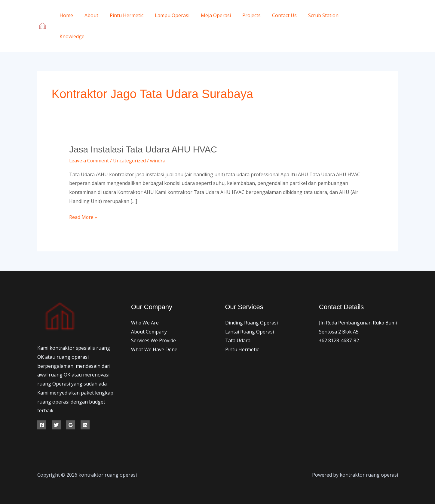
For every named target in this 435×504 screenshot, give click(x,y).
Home (65, 15)
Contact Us (273, 15)
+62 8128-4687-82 (339, 340)
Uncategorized (130, 160)
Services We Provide (154, 340)
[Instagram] (374, 31)
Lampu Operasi (166, 15)
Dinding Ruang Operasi (251, 323)
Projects (242, 15)
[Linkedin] (85, 425)
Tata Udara (238, 340)
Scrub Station (310, 15)
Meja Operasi (208, 15)
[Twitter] (383, 22)
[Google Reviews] (71, 425)
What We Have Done (154, 349)
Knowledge (71, 36)
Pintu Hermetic (122, 15)
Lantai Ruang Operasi (250, 331)
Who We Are (145, 323)
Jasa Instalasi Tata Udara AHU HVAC (144, 149)
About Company (149, 331)
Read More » (83, 217)
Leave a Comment (89, 160)
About (89, 15)
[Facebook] (369, 22)
